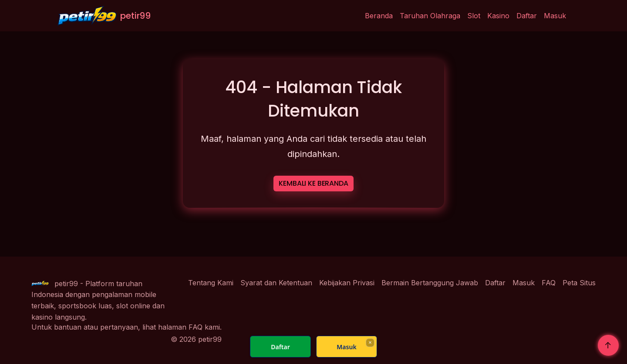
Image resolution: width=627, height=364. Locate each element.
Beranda (379, 16)
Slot (474, 16)
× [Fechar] (370, 342)
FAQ (549, 283)
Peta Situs (579, 283)
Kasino (498, 16)
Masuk (555, 16)
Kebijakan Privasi (347, 283)
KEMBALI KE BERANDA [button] (313, 183)
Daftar (527, 16)
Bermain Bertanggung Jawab (430, 283)
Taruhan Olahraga (430, 16)
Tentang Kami (211, 283)
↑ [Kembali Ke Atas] (608, 345)
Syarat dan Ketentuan (276, 283)
